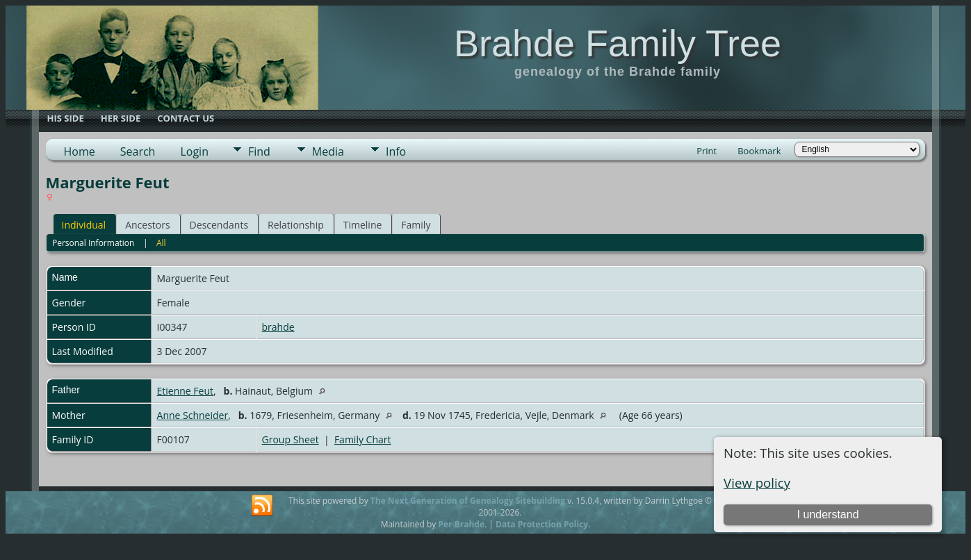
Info (396, 151)
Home (80, 151)
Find (259, 151)
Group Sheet (291, 439)
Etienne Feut (186, 391)
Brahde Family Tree (618, 43)
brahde (278, 327)
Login (194, 151)
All (161, 243)
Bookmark (759, 151)
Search (138, 151)
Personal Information (93, 243)
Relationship (296, 225)
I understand (828, 514)
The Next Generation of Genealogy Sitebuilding (468, 501)
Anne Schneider (193, 415)
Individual (84, 225)
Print (707, 151)
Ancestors (147, 225)
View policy (757, 483)
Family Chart (363, 439)
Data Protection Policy (542, 524)
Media (328, 151)
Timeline (363, 225)
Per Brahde (461, 524)
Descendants (219, 225)
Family (416, 225)
